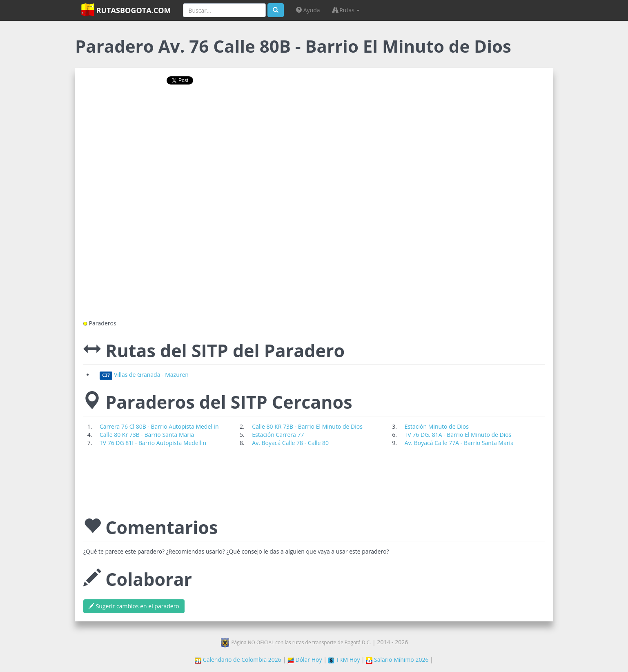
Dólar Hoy (305, 660)
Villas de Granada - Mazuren (144, 375)
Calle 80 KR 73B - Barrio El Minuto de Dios (307, 426)
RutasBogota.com (126, 10)
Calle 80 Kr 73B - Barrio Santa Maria (147, 435)
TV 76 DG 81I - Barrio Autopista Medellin (153, 443)
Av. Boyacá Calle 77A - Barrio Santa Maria (459, 443)
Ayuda (308, 10)
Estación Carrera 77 (278, 435)
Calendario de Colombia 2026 (238, 660)
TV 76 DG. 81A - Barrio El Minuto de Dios (458, 435)
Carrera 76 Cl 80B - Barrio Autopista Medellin (159, 426)
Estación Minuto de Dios (437, 426)
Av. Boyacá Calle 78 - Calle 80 (290, 443)
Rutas (346, 10)
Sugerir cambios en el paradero (134, 606)
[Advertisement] (314, 117)
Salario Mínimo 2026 (397, 660)
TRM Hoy (344, 660)
